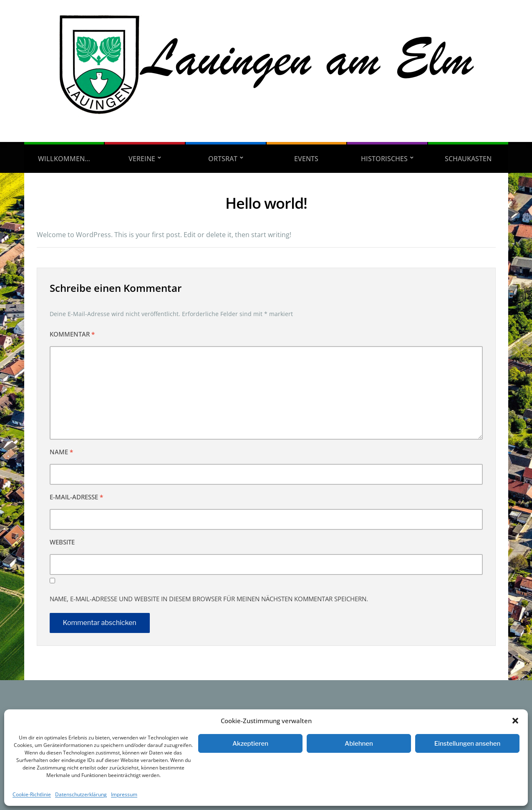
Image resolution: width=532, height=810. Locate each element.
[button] (515, 721)
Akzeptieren (250, 744)
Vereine (142, 159)
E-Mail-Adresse (76, 497)
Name (61, 452)
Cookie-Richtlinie (32, 794)
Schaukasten (468, 159)
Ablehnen (359, 744)
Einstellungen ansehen (468, 744)
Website (62, 542)
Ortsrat (223, 159)
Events (306, 159)
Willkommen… (64, 159)
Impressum (124, 794)
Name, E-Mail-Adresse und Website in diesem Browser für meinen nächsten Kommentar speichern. (209, 599)
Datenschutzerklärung (81, 794)
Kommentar (72, 334)
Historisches (384, 159)
